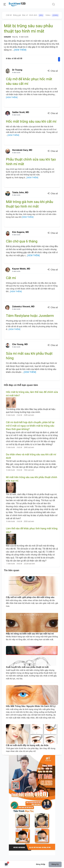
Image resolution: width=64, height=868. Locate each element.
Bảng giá (17, 15)
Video (52, 15)
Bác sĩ (25, 15)
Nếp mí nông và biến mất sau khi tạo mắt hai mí (30, 634)
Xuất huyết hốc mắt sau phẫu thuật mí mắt (27, 667)
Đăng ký (55, 864)
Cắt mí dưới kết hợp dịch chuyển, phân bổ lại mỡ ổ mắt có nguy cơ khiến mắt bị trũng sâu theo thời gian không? (30, 426)
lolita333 (7, 37)
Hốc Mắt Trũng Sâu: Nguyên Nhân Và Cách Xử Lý (31, 706)
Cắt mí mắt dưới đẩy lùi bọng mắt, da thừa (27, 745)
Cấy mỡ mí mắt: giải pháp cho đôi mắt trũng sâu (30, 597)
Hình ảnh (36, 15)
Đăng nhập (41, 864)
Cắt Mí (9, 15)
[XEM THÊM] (20, 50)
